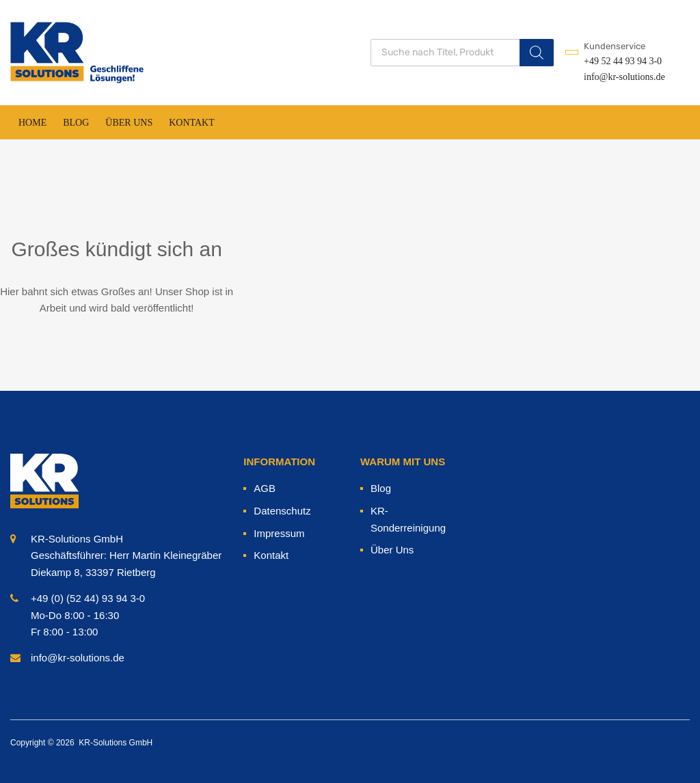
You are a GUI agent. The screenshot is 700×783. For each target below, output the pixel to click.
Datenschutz (282, 511)
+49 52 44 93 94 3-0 (617, 61)
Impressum (279, 533)
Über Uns (129, 123)
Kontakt (192, 123)
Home (32, 123)
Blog (76, 123)
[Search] (537, 53)
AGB (265, 488)
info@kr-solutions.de (617, 77)
